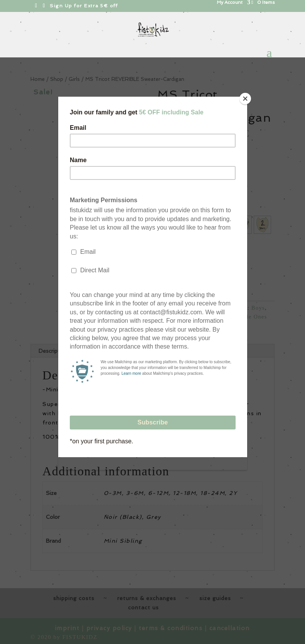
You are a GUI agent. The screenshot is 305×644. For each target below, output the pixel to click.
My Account (230, 3)
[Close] (245, 99)
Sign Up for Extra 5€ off (84, 6)
